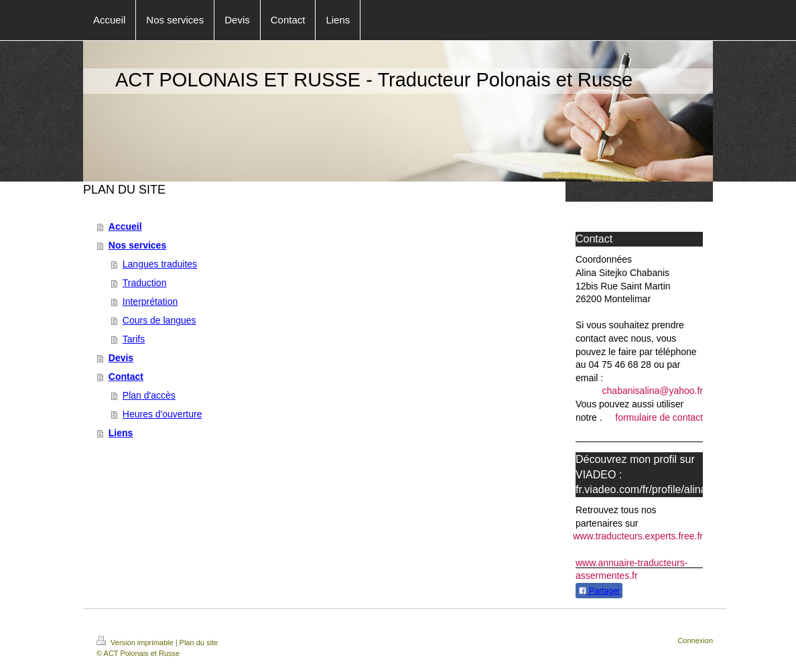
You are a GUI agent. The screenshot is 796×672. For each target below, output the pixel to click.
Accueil (125, 226)
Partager (599, 591)
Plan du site (199, 643)
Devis (121, 358)
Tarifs (134, 339)
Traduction (145, 283)
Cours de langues (159, 320)
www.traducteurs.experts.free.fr (638, 536)
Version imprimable (136, 643)
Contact (126, 377)
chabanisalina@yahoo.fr (653, 391)
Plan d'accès (149, 395)
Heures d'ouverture (162, 414)
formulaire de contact (659, 417)
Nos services (137, 245)
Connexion (695, 641)
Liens (121, 433)
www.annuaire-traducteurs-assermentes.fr (632, 569)
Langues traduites (160, 264)
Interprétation (150, 301)
